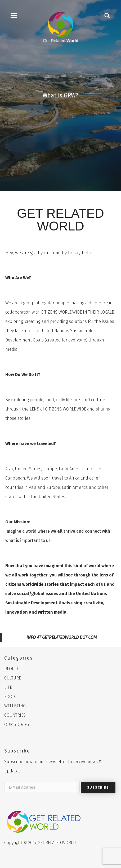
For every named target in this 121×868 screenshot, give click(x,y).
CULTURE (13, 678)
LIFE (8, 687)
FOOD (10, 697)
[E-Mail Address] (42, 787)
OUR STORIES (17, 724)
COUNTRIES (15, 715)
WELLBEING (15, 706)
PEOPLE (12, 669)
